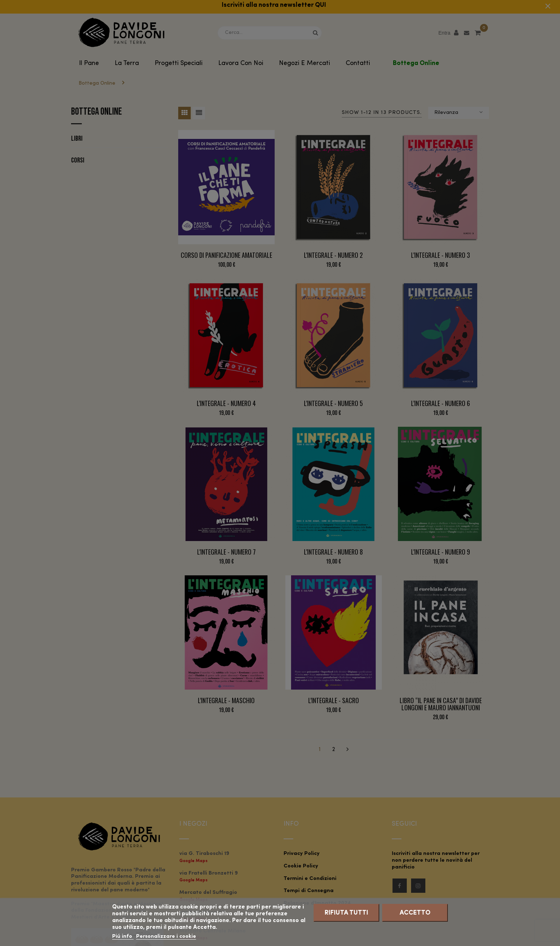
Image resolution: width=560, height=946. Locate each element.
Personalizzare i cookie (166, 937)
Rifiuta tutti (346, 913)
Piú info (123, 937)
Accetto (415, 913)
